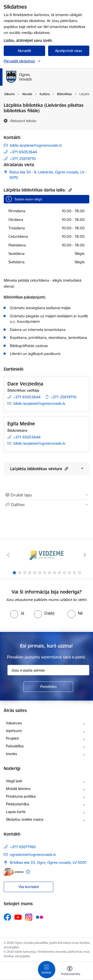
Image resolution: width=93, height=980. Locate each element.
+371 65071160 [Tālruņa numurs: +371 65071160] (23, 847)
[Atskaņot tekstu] (23, 121)
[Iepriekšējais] (8, 555)
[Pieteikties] (48, 687)
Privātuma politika (21, 796)
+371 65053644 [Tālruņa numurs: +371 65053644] (23, 152)
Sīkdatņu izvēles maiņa (25, 819)
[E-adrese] (14, 872)
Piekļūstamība (17, 804)
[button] (66, 469)
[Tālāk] (85, 555)
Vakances (14, 723)
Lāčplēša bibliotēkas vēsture (39, 469)
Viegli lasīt (14, 781)
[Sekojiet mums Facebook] (7, 917)
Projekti (12, 738)
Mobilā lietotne (18, 789)
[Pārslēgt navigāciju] (47, 970)
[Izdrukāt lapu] (46, 495)
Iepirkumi (14, 731)
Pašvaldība (15, 746)
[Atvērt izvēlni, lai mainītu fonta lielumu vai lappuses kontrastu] (70, 971)
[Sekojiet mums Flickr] (39, 917)
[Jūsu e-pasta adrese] (48, 670)
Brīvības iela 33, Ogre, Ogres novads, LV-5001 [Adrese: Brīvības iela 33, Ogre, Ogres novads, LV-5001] (48, 862)
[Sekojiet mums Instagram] (29, 917)
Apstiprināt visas (69, 51)
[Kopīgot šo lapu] (46, 505)
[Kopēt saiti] (70, 190)
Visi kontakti (29, 887)
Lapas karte (16, 812)
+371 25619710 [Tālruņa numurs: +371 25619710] (23, 159)
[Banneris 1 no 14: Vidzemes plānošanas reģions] (47, 555)
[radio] (17, 613)
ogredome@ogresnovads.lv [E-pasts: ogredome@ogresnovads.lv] (33, 855)
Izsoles (12, 754)
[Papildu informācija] (28, 872)
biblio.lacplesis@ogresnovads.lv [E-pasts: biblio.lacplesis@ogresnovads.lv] (36, 145)
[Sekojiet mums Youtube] (18, 917)
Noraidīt (24, 51)
